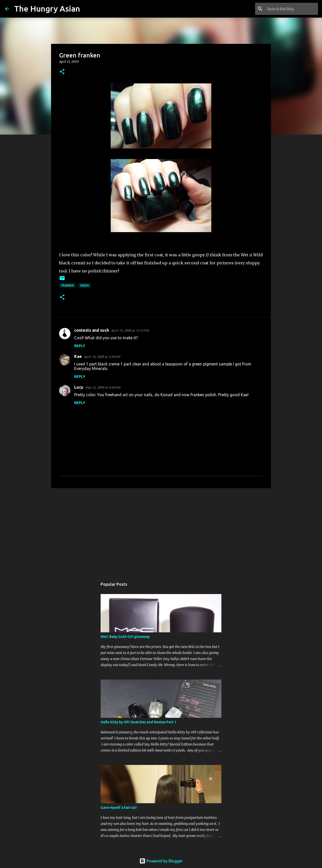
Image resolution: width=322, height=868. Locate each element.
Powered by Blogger (161, 861)
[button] (62, 72)
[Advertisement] (161, 531)
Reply (80, 346)
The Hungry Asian (47, 9)
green (84, 285)
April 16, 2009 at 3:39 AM (102, 357)
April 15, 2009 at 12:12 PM (130, 330)
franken (68, 285)
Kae (78, 356)
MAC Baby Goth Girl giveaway (125, 637)
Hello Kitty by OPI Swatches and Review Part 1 (138, 722)
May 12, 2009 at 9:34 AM (103, 387)
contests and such (92, 330)
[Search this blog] (292, 9)
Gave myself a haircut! (119, 808)
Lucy (79, 387)
